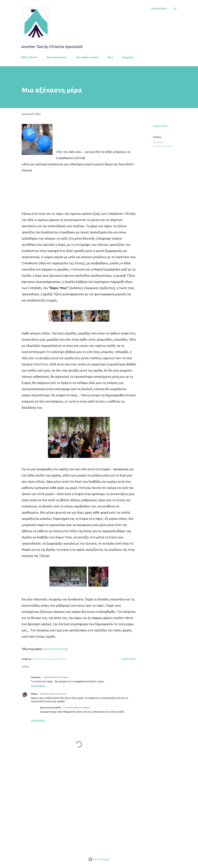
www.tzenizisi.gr (55, 649)
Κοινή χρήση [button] (160, 126)
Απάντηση (38, 686)
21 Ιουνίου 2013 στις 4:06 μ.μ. (77, 708)
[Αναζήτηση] (159, 9)
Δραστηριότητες (57, 57)
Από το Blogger (99, 859)
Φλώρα (34, 694)
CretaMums (158, 142)
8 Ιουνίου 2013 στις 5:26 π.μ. (53, 694)
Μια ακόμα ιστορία (87, 57)
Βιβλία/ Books (29, 57)
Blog (110, 57)
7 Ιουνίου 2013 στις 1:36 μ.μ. (56, 677)
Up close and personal (162, 146)
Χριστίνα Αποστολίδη (51, 708)
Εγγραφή (127, 57)
